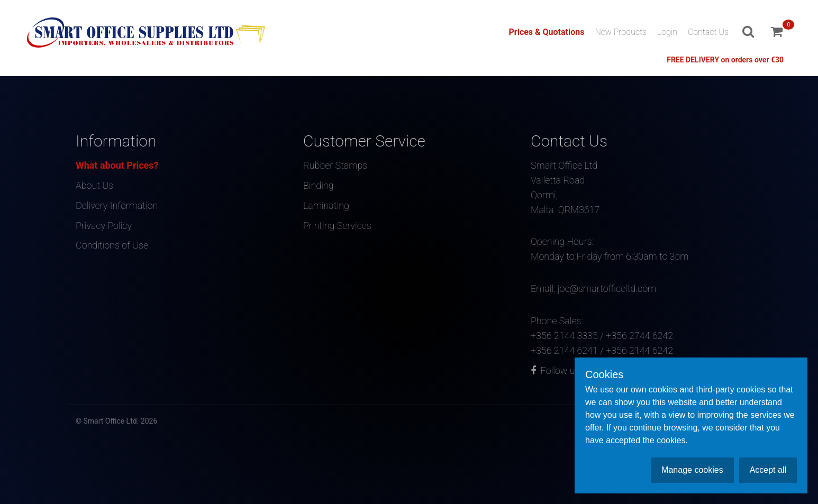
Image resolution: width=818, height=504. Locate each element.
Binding (319, 185)
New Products (621, 32)
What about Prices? (117, 165)
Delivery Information (117, 204)
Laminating (326, 204)
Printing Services (337, 224)
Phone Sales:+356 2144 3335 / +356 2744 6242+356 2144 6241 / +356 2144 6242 (637, 327)
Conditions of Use (112, 244)
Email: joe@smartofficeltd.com (637, 281)
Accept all (768, 470)
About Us (94, 185)
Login (667, 32)
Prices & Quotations (546, 32)
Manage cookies (692, 470)
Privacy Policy (104, 224)
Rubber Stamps (335, 165)
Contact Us (708, 32)
